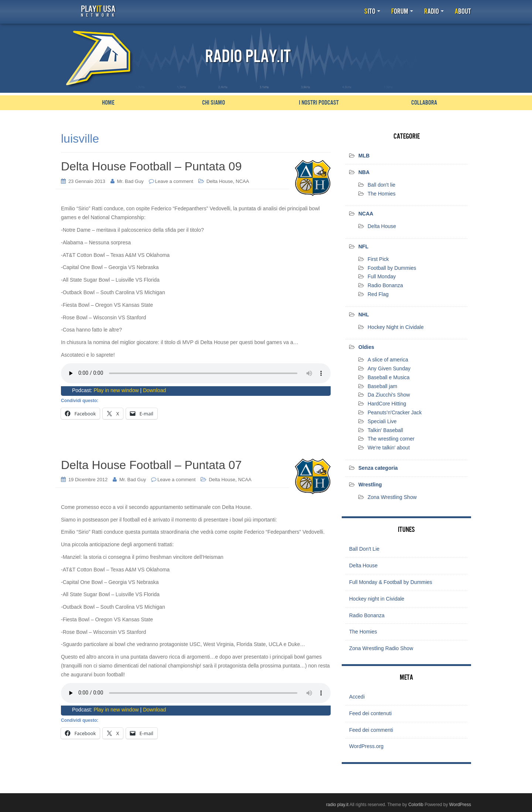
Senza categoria (378, 468)
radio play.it (337, 804)
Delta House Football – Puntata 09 (151, 166)
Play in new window (116, 390)
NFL (363, 247)
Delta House (220, 181)
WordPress (460, 804)
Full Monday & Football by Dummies (391, 582)
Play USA (98, 11)
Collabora (424, 103)
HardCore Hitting (387, 404)
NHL (364, 315)
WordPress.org (366, 746)
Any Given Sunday (389, 368)
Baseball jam (382, 386)
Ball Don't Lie (364, 549)
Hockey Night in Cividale (396, 327)
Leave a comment (174, 181)
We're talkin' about (389, 448)
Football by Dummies (392, 268)
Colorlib (416, 804)
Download (154, 390)
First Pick (378, 259)
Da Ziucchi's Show (389, 395)
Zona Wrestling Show (392, 497)
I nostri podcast (319, 103)
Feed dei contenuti (370, 713)
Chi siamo (214, 103)
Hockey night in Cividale (377, 599)
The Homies (381, 193)
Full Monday (382, 276)
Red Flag (378, 294)
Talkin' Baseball (385, 430)
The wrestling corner (391, 439)
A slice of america (388, 360)
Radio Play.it (248, 57)
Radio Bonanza (385, 285)
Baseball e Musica (389, 377)
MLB (364, 156)
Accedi (357, 697)
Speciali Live (382, 421)
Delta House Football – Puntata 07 (151, 465)
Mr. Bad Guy (130, 181)
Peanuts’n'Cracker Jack (395, 412)
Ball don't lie (381, 185)
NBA (364, 172)
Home (108, 103)
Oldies (366, 347)
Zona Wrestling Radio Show (381, 648)
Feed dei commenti (371, 730)
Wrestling (370, 485)
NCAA (242, 181)
